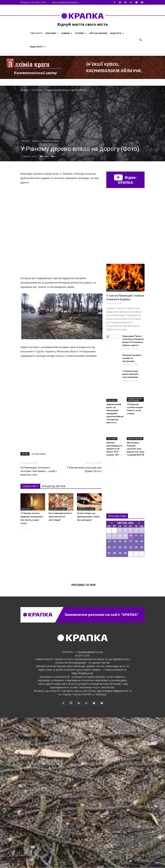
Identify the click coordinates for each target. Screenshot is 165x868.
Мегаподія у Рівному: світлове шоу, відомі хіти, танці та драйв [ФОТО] (135, 599)
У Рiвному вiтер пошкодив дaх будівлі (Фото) (84, 396)
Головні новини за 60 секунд (135, 550)
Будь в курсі (38, 47)
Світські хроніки (98, 33)
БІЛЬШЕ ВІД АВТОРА (54, 413)
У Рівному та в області (50, 141)
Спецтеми (52, 33)
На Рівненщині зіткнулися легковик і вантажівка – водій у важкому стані (39, 397)
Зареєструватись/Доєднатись (65, 2)
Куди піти (117, 33)
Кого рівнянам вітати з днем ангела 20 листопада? (60, 443)
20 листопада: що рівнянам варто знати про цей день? (88, 443)
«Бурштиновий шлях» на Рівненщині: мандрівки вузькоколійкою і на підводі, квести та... (115, 564)
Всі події (125, 719)
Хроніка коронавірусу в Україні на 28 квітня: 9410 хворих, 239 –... (114, 599)
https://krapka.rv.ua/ (82, 824)
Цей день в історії (58, 435)
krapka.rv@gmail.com (117, 841)
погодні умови (39, 380)
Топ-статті (36, 33)
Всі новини (117, 634)
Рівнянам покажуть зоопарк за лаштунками (132, 509)
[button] (141, 40)
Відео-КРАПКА (125, 180)
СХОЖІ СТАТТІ (30, 413)
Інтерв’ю (81, 33)
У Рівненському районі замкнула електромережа (130, 525)
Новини (67, 33)
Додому (24, 90)
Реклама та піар (84, 735)
